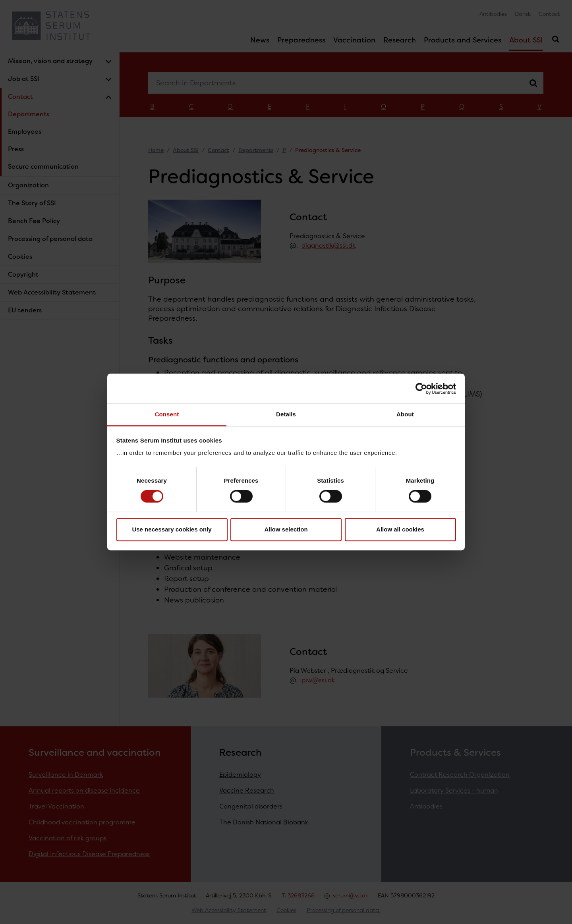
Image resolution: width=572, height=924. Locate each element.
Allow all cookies (400, 529)
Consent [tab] (167, 414)
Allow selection (286, 529)
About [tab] (405, 414)
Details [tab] (286, 414)
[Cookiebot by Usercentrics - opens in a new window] (421, 389)
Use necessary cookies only (172, 529)
